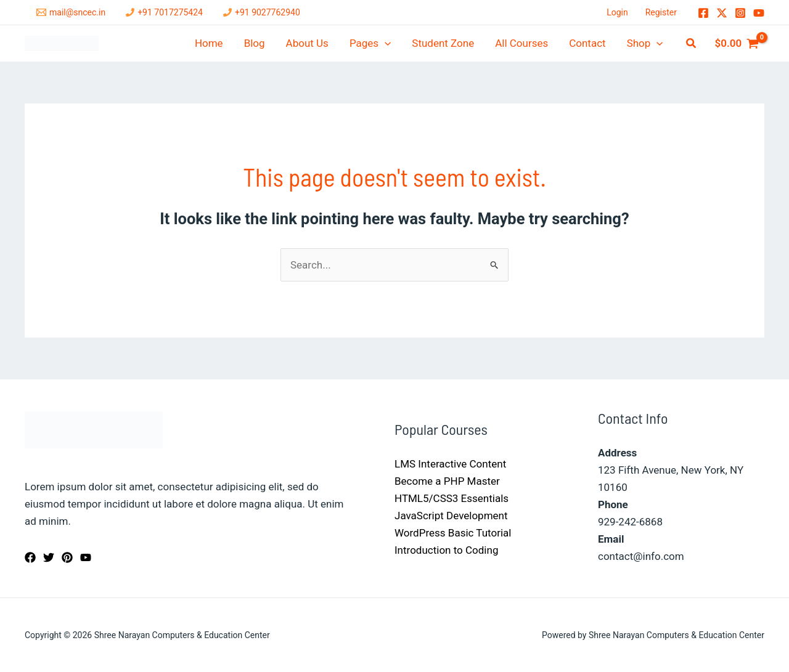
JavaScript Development (451, 516)
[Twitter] (49, 557)
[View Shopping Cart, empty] (737, 43)
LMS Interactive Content (450, 464)
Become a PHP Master (447, 481)
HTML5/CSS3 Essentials (452, 498)
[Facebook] (703, 13)
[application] (385, 43)
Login (617, 12)
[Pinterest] (67, 557)
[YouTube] (759, 13)
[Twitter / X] (722, 13)
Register (661, 12)
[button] (692, 43)
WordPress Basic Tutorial (453, 533)
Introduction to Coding (446, 550)
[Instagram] (740, 13)
